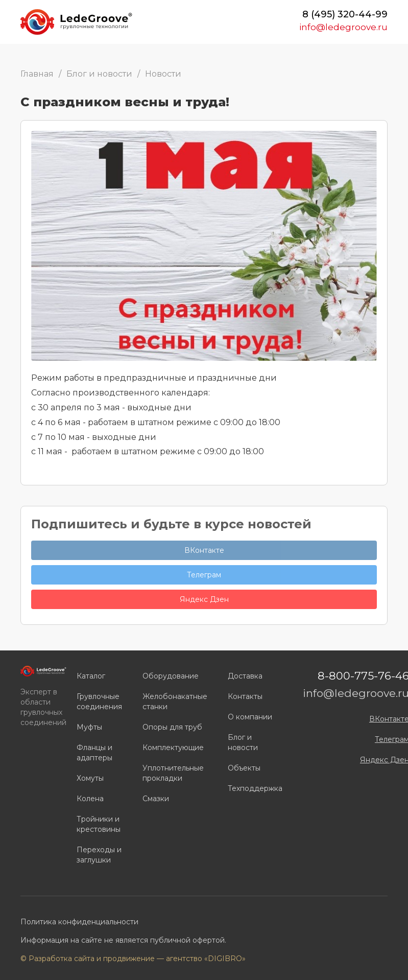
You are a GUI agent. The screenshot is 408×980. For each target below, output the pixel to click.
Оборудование (171, 676)
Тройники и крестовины (99, 824)
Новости (163, 74)
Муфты (89, 727)
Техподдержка (255, 788)
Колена (90, 799)
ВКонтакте (204, 550)
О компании (250, 717)
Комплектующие (173, 748)
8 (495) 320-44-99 (345, 14)
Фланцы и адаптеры (94, 753)
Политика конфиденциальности (79, 922)
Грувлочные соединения (99, 702)
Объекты (244, 768)
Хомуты (90, 778)
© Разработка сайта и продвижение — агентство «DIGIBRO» (133, 959)
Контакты (245, 696)
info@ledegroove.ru (343, 27)
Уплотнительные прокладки (173, 773)
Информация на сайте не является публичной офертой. (123, 940)
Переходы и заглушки (99, 855)
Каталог (91, 676)
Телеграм (204, 575)
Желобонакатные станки (175, 702)
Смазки (156, 799)
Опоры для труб (172, 727)
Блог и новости (99, 74)
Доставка (245, 676)
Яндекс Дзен (204, 599)
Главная (37, 74)
